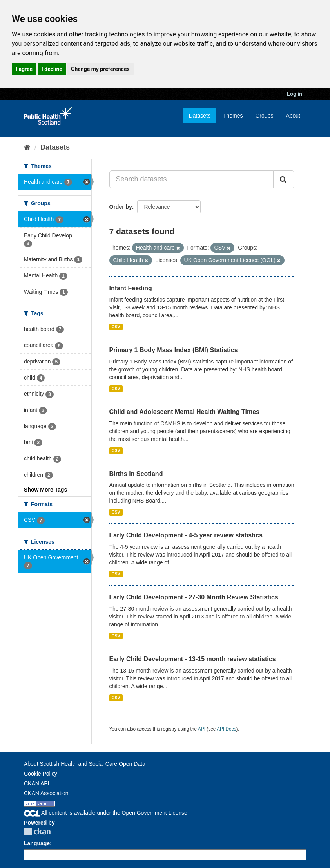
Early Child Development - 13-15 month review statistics (193, 659)
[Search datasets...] (192, 179)
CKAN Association (46, 793)
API (202, 729)
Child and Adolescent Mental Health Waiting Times (184, 412)
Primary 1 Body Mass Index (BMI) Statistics (174, 350)
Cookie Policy (41, 774)
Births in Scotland (136, 474)
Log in (295, 94)
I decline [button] (52, 69)
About (293, 116)
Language (37, 843)
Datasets (200, 116)
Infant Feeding (131, 288)
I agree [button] (24, 69)
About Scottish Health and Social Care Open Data (85, 764)
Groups (264, 116)
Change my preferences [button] (100, 69)
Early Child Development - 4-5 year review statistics (186, 535)
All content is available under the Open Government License (106, 813)
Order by (121, 207)
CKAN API (37, 783)
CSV (116, 327)
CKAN (37, 831)
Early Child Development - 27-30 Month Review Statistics (194, 597)
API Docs (227, 729)
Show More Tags (45, 490)
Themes (233, 116)
